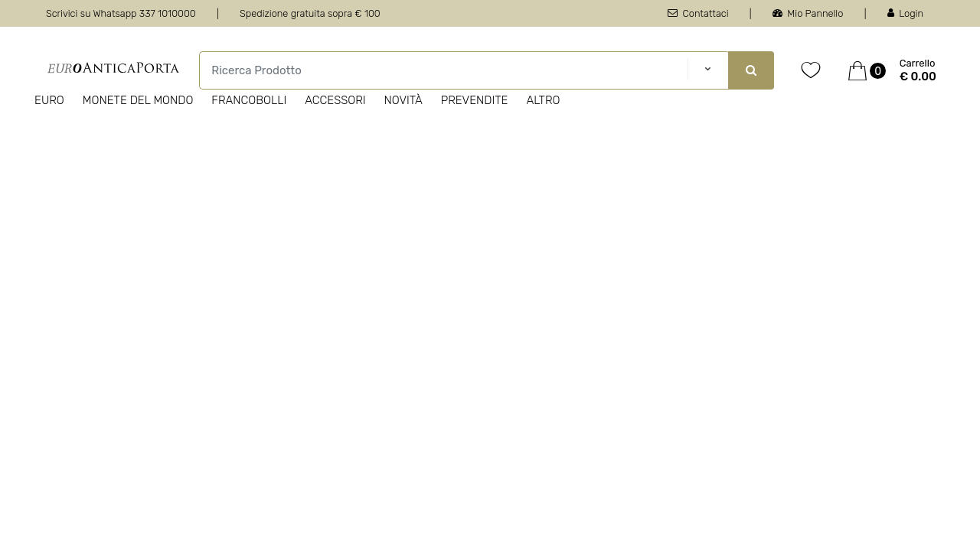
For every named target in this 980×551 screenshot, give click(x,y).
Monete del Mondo (138, 100)
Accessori (335, 100)
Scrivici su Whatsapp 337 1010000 (121, 13)
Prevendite (475, 100)
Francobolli (249, 100)
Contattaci (698, 13)
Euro (49, 100)
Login (905, 13)
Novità (403, 100)
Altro (543, 100)
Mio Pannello (808, 13)
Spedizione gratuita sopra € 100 (310, 13)
